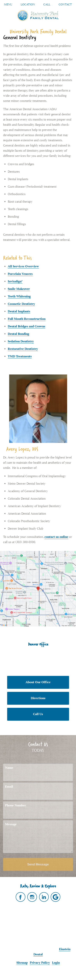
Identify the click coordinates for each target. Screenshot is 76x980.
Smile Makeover (19, 289)
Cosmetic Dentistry (21, 304)
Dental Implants (19, 311)
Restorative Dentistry (23, 349)
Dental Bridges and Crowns (26, 326)
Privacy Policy (40, 963)
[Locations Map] (38, 588)
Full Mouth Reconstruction (27, 319)
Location (28, 4)
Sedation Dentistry (21, 341)
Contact (65, 4)
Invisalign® (15, 281)
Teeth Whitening (19, 296)
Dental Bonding (18, 334)
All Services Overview (23, 266)
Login (56, 963)
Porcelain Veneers (20, 274)
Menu (8, 4)
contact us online (56, 537)
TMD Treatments (20, 356)
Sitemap (22, 963)
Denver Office (38, 644)
